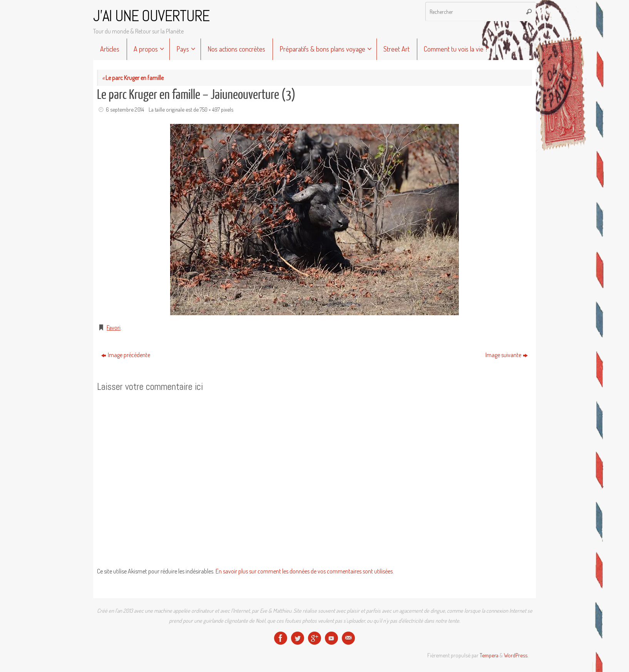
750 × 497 (210, 109)
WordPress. (516, 655)
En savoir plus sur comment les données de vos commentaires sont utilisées (304, 571)
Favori (114, 328)
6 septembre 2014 (125, 109)
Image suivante (507, 355)
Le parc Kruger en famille (133, 78)
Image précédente (126, 355)
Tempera (489, 655)
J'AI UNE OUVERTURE (151, 16)
